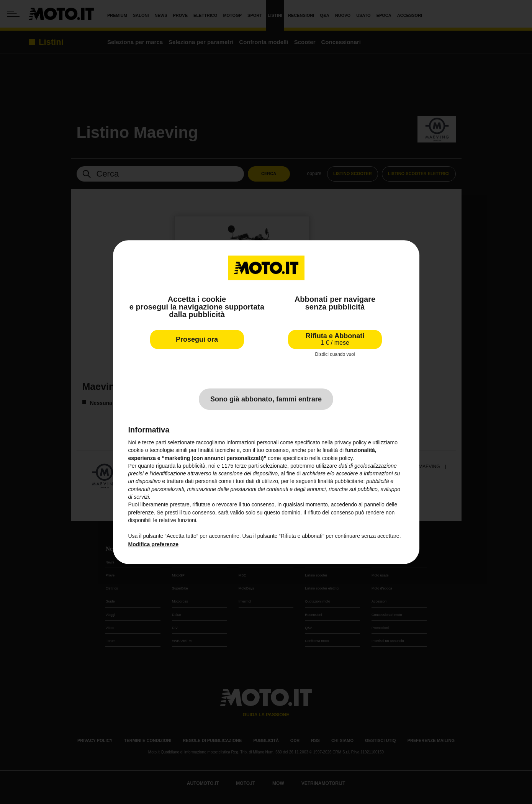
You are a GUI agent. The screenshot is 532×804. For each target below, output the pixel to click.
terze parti (247, 466)
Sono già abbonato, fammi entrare (266, 399)
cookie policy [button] (337, 458)
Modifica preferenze (153, 544)
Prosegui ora (197, 339)
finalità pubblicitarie (340, 481)
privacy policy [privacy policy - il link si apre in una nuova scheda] (350, 442)
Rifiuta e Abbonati (335, 339)
